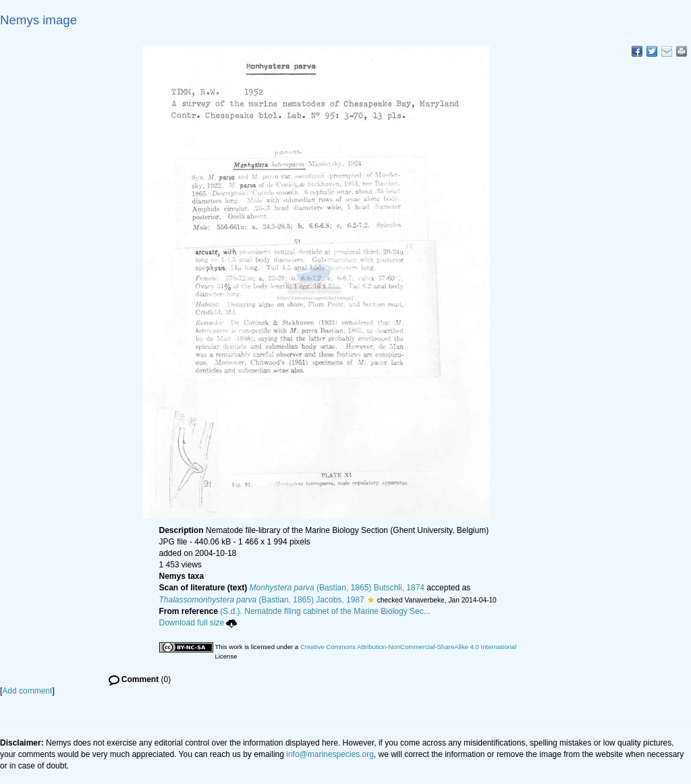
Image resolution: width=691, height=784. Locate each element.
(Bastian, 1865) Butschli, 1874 (337, 588)
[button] (371, 600)
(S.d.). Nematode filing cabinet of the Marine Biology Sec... (325, 611)
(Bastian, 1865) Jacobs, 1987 (262, 600)
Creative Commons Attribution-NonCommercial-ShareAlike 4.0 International (408, 647)
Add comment (27, 691)
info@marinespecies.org (330, 754)
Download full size (198, 623)
